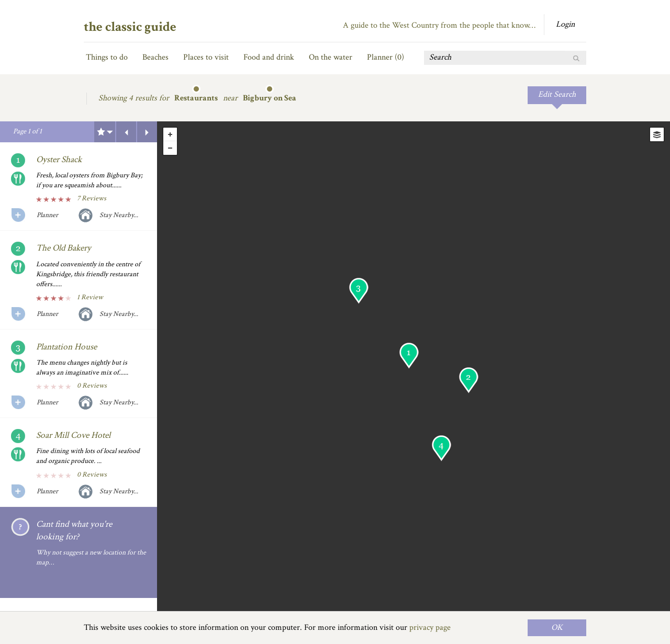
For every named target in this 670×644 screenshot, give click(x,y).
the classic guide (130, 27)
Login (565, 24)
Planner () (386, 57)
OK (557, 628)
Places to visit (206, 57)
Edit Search (557, 94)
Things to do (107, 57)
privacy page (430, 628)
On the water (331, 57)
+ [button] (170, 134)
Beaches (155, 57)
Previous (126, 132)
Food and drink (269, 57)
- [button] (170, 148)
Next (147, 132)
